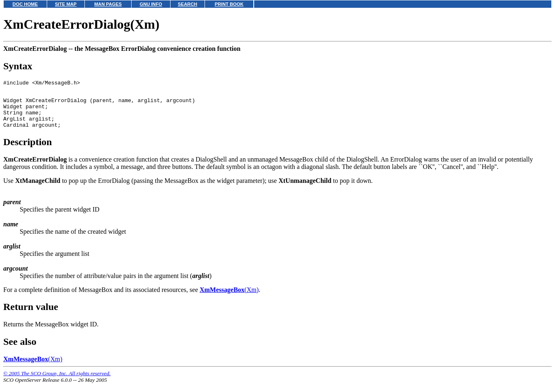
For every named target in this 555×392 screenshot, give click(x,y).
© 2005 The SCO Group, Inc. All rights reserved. (57, 382)
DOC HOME (25, 4)
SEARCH (188, 4)
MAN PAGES (108, 4)
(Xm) (229, 298)
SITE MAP (66, 4)
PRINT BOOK (229, 4)
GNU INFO (151, 4)
